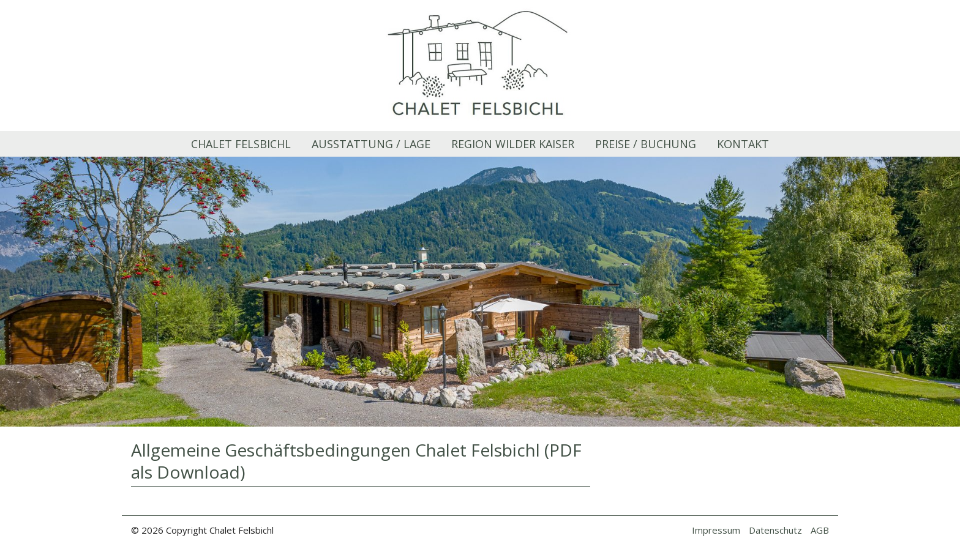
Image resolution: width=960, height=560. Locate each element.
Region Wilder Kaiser (513, 144)
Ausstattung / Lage (371, 144)
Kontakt (743, 144)
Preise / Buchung (646, 144)
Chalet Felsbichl (241, 144)
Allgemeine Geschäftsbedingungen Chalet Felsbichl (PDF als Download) (356, 461)
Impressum (716, 530)
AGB (820, 530)
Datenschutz (775, 530)
